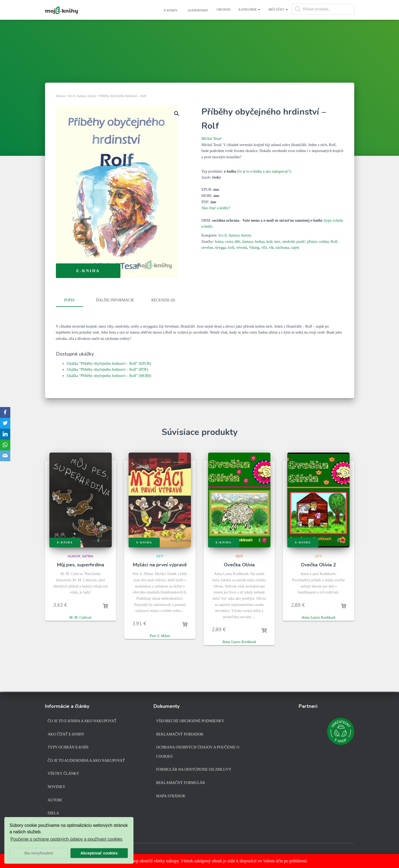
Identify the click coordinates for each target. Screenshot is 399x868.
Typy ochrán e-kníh (68, 747)
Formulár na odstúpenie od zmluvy (194, 769)
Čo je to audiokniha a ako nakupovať (86, 761)
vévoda (242, 248)
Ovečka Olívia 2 (318, 564)
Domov (61, 96)
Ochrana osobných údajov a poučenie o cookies (198, 752)
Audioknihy (198, 10)
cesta (229, 242)
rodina (324, 242)
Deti (160, 556)
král (269, 242)
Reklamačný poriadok (180, 734)
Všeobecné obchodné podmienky (190, 721)
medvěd (288, 242)
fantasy (248, 242)
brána (219, 242)
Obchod (223, 9)
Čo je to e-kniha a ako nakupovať (82, 721)
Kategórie (249, 9)
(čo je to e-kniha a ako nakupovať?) (264, 171)
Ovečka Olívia (239, 564)
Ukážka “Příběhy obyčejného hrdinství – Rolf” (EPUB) (109, 363)
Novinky (57, 787)
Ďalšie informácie (115, 300)
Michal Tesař (212, 139)
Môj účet (278, 9)
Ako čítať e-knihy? (216, 208)
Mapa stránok (171, 796)
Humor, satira (81, 556)
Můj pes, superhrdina (81, 564)
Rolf (334, 242)
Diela (53, 813)
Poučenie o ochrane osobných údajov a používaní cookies (66, 839)
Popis (69, 300)
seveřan (207, 248)
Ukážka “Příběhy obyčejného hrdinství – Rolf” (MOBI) (109, 375)
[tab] (74, 301)
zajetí (295, 248)
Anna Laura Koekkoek (239, 642)
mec (277, 242)
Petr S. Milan (160, 636)
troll (231, 248)
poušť (301, 242)
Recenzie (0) (163, 300)
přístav (312, 242)
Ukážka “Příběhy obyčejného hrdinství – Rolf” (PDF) (108, 369)
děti (237, 242)
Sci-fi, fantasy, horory (82, 96)
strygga (220, 248)
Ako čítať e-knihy (66, 734)
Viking (254, 248)
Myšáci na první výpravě (160, 564)
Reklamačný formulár (181, 783)
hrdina (260, 242)
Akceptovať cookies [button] (99, 853)
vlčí (264, 248)
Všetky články (64, 774)
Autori (55, 800)
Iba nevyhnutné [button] (39, 853)
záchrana (282, 248)
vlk (271, 248)
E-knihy (170, 10)
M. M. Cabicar (80, 617)
